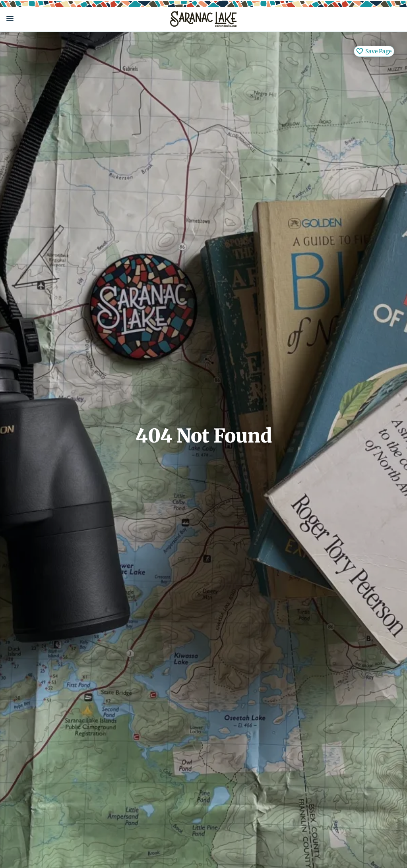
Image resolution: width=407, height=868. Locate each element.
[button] (82, 18)
